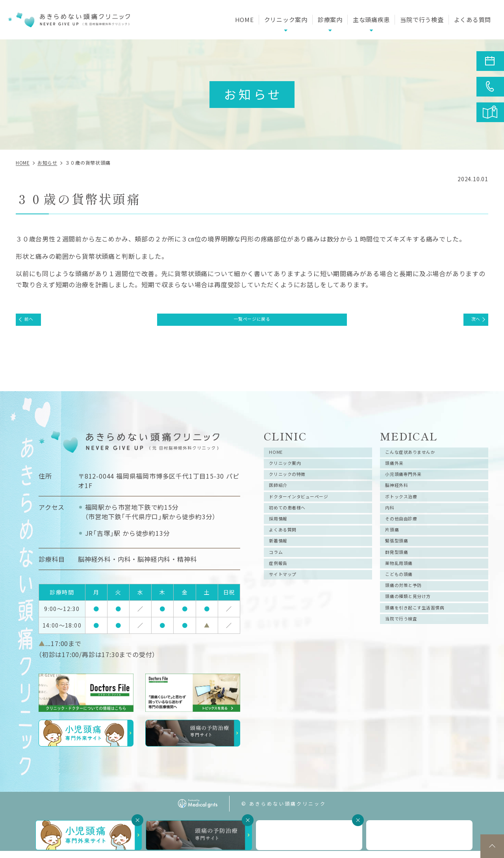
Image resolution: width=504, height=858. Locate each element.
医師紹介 (285, 509)
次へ (470, 322)
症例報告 (285, 619)
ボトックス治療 (411, 525)
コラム (282, 604)
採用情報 (285, 556)
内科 (395, 540)
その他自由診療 (411, 556)
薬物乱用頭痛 (408, 619)
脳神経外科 (404, 509)
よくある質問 (473, 19)
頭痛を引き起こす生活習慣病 (431, 682)
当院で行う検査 (422, 19)
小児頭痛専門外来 (414, 493)
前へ (35, 322)
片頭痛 (398, 572)
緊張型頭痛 (404, 588)
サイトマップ (292, 635)
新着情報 (285, 588)
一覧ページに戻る (252, 322)
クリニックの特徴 (298, 493)
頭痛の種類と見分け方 (421, 667)
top (492, 846)
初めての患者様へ (298, 540)
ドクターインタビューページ (314, 525)
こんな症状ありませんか (424, 462)
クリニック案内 (295, 477)
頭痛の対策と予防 (414, 651)
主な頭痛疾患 (372, 19)
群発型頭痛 (404, 604)
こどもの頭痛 (408, 635)
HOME (245, 19)
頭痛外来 (401, 477)
